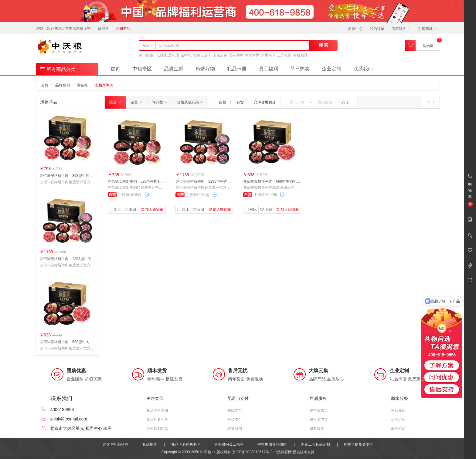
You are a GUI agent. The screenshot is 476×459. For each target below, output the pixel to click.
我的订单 (377, 29)
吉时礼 (186, 55)
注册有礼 (123, 29)
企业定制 (331, 69)
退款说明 (317, 429)
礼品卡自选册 (157, 410)
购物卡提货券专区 (359, 444)
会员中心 (355, 29)
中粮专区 (142, 69)
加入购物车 (152, 210)
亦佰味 (83, 85)
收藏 (131, 210)
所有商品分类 (57, 69)
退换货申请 (319, 420)
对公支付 (235, 420)
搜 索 (324, 45)
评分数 (160, 102)
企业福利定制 (157, 429)
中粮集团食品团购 (272, 444)
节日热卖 (300, 69)
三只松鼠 (284, 55)
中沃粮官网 (283, 452)
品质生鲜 (174, 69)
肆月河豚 (252, 55)
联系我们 (363, 69)
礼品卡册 (237, 69)
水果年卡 (268, 55)
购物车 (428, 46)
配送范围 (235, 429)
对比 (118, 210)
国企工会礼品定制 (315, 444)
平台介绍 (398, 410)
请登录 (103, 29)
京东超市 (220, 55)
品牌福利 (63, 85)
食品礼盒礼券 (157, 420)
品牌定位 (398, 420)
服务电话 (398, 429)
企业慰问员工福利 (229, 444)
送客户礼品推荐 (116, 444)
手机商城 (427, 29)
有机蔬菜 (301, 55)
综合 (115, 102)
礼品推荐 (150, 444)
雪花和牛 (236, 55)
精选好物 (205, 69)
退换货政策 (319, 410)
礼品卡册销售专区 (186, 444)
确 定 (345, 102)
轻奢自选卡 (202, 55)
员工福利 (268, 69)
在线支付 (235, 410)
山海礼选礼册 (168, 55)
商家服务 (401, 29)
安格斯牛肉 (104, 85)
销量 (136, 102)
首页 (115, 69)
